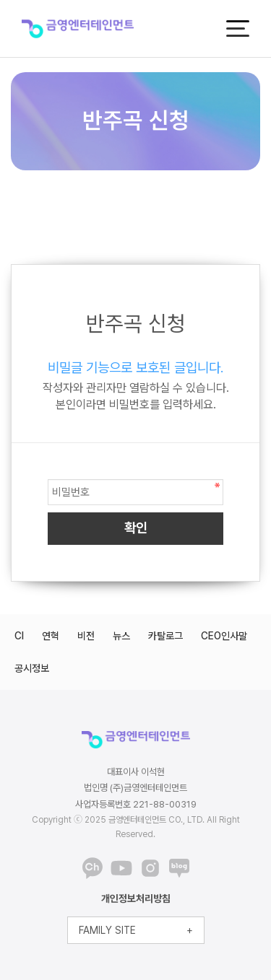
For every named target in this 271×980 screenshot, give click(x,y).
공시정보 (32, 668)
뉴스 (121, 636)
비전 (86, 636)
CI (19, 636)
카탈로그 (165, 636)
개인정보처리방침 (136, 898)
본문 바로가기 (0, 0)
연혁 (51, 636)
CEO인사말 (224, 636)
